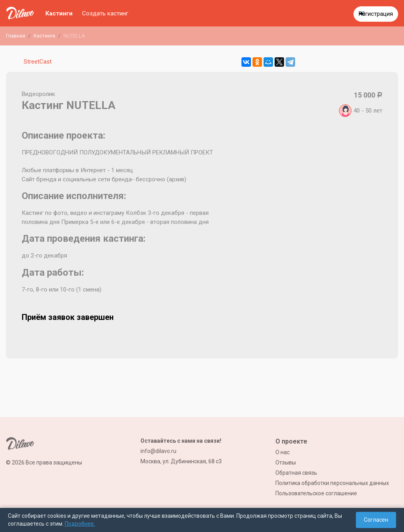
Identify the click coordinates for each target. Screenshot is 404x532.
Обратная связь (296, 473)
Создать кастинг (105, 13)
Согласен (376, 520)
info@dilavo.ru (158, 451)
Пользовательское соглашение (316, 493)
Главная (16, 36)
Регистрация (376, 14)
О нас (282, 452)
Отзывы (286, 462)
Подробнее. (80, 524)
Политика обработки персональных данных (332, 483)
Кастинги (59, 13)
